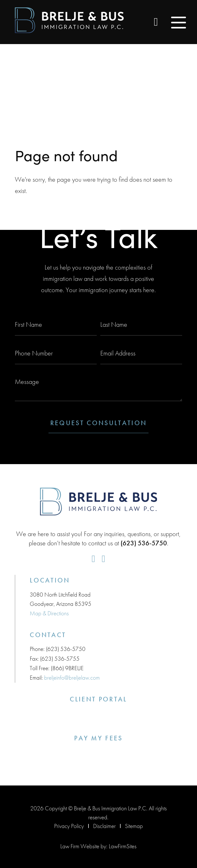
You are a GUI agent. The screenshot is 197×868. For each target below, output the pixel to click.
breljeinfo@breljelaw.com (72, 677)
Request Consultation (98, 423)
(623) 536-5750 (66, 649)
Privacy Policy (69, 825)
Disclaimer (104, 825)
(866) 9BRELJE (67, 668)
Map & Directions (49, 613)
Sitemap (134, 825)
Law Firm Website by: (84, 845)
